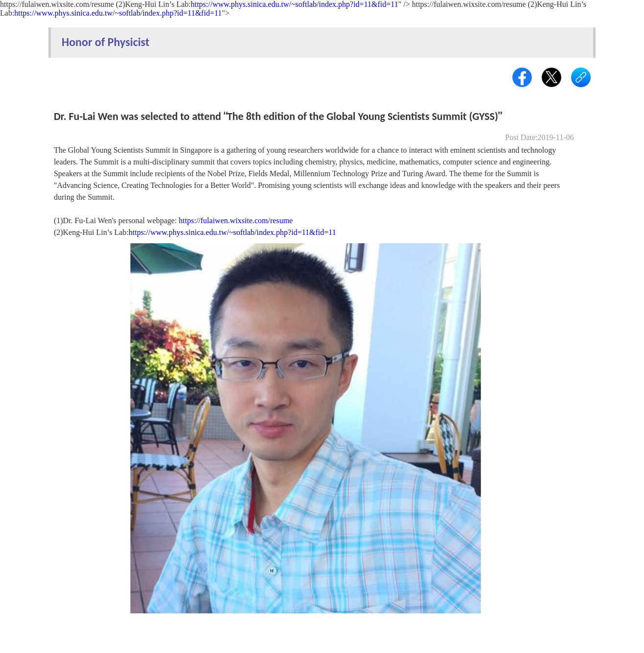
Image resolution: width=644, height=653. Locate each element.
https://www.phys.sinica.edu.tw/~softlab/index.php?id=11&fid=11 (295, 4)
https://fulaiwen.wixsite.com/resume (236, 221)
